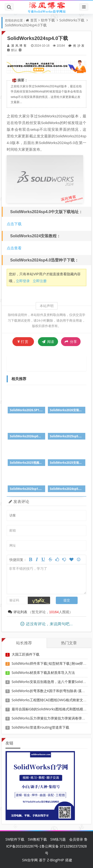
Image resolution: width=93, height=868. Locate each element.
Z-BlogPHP (56, 860)
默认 (14, 50)
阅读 (48, 342)
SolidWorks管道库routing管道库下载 (40, 727)
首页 (34, 20)
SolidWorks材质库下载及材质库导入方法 (43, 673)
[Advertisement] (50, 363)
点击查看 (14, 248)
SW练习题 (58, 839)
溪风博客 (19, 46)
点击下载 (14, 224)
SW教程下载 (37, 839)
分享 (71, 342)
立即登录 (23, 281)
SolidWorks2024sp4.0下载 (26, 25)
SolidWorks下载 (72, 20)
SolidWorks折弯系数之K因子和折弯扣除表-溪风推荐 (52, 691)
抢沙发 (78, 46)
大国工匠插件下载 (26, 654)
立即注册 (40, 281)
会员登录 (76, 839)
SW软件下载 (15, 839)
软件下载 (48, 20)
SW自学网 (30, 860)
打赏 (23, 342)
